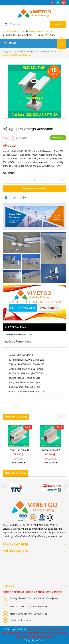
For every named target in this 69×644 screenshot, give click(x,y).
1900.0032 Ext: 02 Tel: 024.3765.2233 (29, 607)
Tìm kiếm (58, 24)
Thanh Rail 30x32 (50, 450)
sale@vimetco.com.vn (41, 31)
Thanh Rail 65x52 (19, 450)
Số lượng (9, 173)
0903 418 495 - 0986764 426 (33, 614)
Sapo (42, 640)
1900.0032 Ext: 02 (15, 31)
